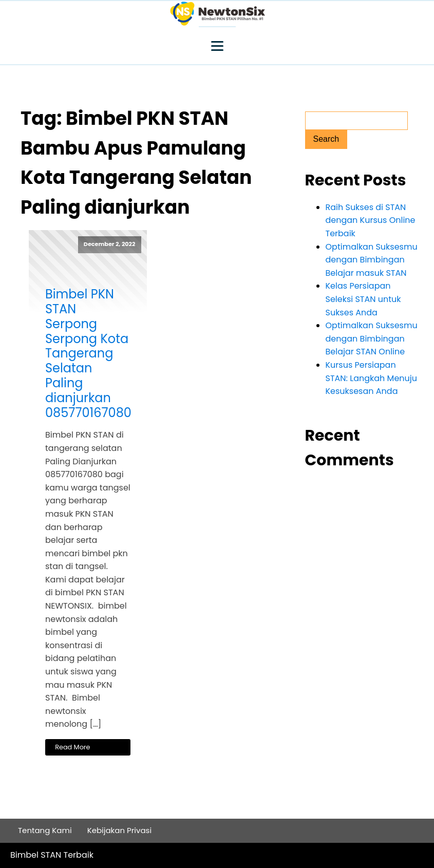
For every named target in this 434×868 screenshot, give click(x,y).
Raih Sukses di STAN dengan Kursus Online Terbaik (371, 220)
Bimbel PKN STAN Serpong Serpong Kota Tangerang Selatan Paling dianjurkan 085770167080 (88, 354)
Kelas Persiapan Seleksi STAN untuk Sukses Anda (363, 299)
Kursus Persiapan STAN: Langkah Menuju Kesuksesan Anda (372, 378)
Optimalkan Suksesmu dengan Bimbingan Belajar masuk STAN (372, 260)
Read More (72, 747)
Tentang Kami (45, 830)
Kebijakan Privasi (120, 830)
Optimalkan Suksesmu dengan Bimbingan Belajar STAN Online (372, 338)
